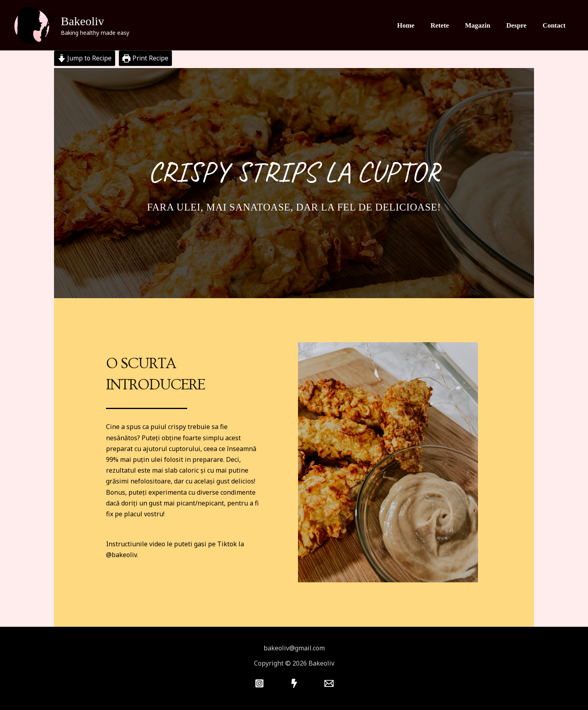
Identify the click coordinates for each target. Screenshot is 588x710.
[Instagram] (259, 683)
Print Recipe (147, 58)
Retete (448, 25)
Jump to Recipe (85, 58)
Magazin (483, 25)
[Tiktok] (294, 683)
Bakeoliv (82, 21)
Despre (520, 25)
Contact (555, 25)
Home (417, 25)
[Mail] (329, 683)
